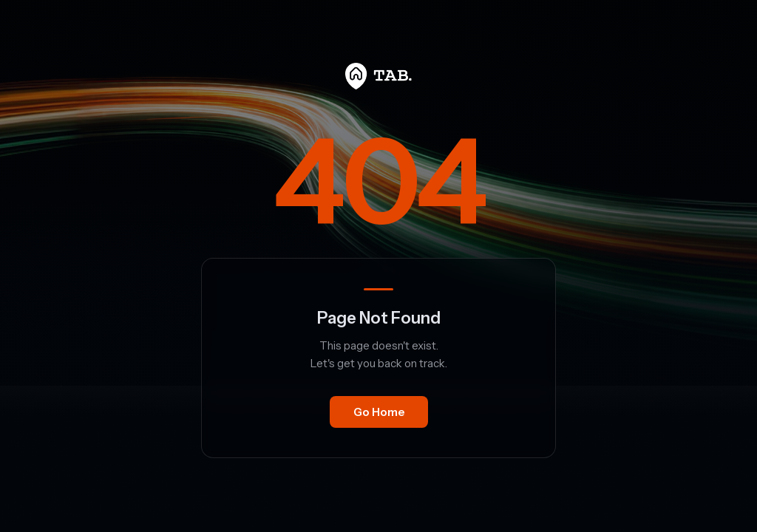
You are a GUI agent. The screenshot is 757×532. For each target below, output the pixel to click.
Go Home (379, 412)
